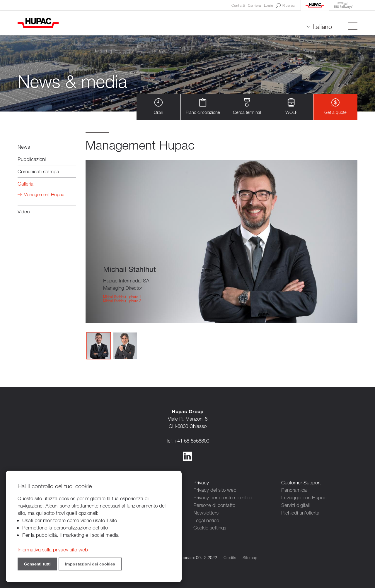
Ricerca (285, 6)
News (24, 147)
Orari (158, 107)
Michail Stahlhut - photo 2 (122, 301)
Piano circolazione (203, 107)
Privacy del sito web (215, 490)
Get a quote (335, 107)
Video (24, 211)
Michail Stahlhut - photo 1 (122, 296)
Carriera (254, 5)
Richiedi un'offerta (300, 512)
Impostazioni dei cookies (90, 564)
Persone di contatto (214, 504)
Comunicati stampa (38, 171)
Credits (230, 556)
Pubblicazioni (32, 159)
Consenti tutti (37, 564)
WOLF (291, 107)
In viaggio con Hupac (304, 497)
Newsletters (206, 512)
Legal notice (206, 519)
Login (269, 5)
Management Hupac (44, 194)
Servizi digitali (295, 504)
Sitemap (250, 556)
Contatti (238, 5)
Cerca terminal (247, 107)
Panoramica (294, 490)
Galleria (25, 184)
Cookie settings (210, 526)
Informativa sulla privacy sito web (53, 550)
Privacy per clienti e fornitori (223, 497)
